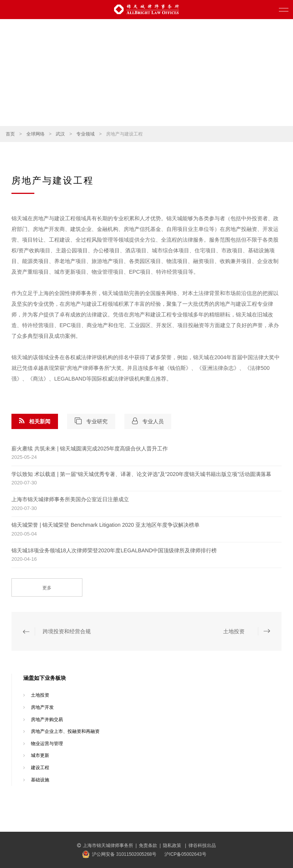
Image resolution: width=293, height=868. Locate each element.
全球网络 (35, 134)
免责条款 (148, 845)
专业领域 (85, 134)
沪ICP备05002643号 (185, 854)
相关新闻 (35, 421)
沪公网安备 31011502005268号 (124, 854)
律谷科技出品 (202, 845)
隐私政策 (173, 845)
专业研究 (91, 421)
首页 (10, 134)
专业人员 (148, 421)
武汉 (60, 134)
